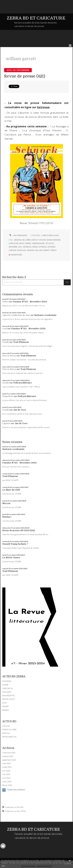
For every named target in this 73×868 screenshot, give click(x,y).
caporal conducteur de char (16, 315)
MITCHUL (6, 733)
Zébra (5, 302)
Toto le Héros (9, 356)
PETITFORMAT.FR (9, 737)
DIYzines (6, 726)
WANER (5, 706)
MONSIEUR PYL (9, 695)
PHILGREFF (7, 692)
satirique (43, 247)
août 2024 (6, 763)
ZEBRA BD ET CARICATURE (36, 18)
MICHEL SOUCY (9, 699)
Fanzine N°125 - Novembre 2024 (30, 302)
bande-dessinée (54, 240)
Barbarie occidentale (45, 315)
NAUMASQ (7, 681)
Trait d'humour (21, 342)
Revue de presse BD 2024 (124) (19, 530)
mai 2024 (6, 774)
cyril (5, 329)
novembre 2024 (9, 753)
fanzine (43, 240)
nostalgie (22, 250)
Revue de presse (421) (25, 76)
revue (22, 243)
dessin (35, 247)
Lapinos (6, 423)
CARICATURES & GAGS (50, 235)
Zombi (6, 342)
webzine (18, 240)
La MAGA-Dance (11, 558)
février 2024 (7, 785)
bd (24, 240)
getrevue (27, 247)
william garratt (42, 250)
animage (31, 250)
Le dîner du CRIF (11, 490)
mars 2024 (7, 782)
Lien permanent (18, 235)
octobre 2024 (8, 756)
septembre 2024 (9, 760)
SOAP (5, 703)
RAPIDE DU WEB (9, 729)
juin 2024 (6, 771)
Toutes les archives (16, 790)
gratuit (35, 240)
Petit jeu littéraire (23, 383)
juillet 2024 (7, 767)
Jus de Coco (20, 410)
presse (28, 243)
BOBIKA (6, 710)
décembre (13, 247)
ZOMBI (5, 685)
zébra (28, 240)
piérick (53, 250)
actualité (50, 243)
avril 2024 (6, 778)
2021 (20, 247)
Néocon (6, 503)
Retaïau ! (7, 517)
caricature (14, 243)
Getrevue (43, 107)
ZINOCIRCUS (8, 688)
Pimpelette (8, 396)
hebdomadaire (38, 243)
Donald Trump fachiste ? (15, 544)
